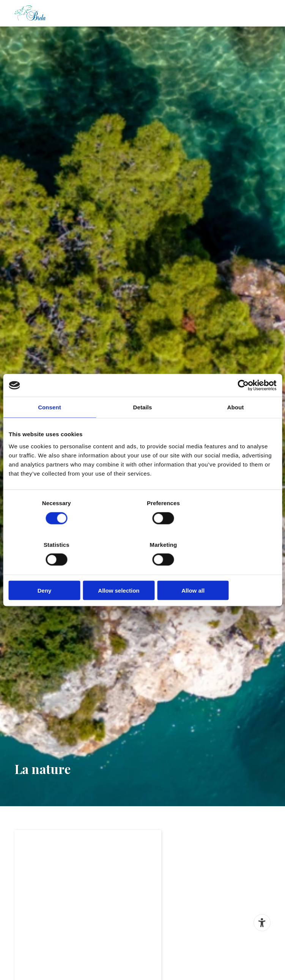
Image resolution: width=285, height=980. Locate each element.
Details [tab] (143, 428)
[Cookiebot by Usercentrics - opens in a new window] (243, 407)
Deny (53, 569)
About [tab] (236, 428)
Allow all (233, 569)
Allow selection (142, 569)
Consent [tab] (50, 428)
